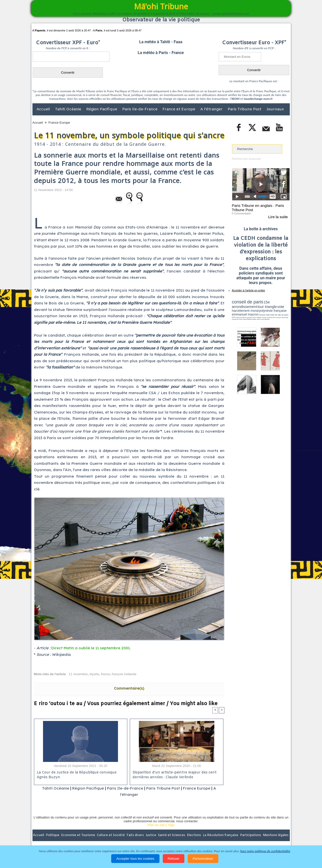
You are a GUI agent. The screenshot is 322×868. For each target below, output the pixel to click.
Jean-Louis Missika (263, 319)
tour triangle (267, 307)
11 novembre (78, 674)
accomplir (285, 317)
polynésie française (273, 311)
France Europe (59, 123)
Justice (151, 835)
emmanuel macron (245, 314)
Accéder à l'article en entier (249, 290)
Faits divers (136, 835)
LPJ (234, 317)
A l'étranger (212, 109)
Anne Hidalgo (257, 317)
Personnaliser (203, 859)
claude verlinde (267, 317)
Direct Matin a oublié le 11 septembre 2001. (91, 648)
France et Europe (179, 109)
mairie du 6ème (241, 317)
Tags (171, 825)
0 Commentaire (241, 213)
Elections (194, 835)
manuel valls (265, 315)
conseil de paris (248, 302)
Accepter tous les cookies (135, 859)
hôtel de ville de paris (279, 315)
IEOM (236, 99)
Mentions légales (276, 835)
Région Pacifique (102, 109)
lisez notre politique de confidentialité (265, 851)
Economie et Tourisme (78, 835)
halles (254, 319)
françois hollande (124, 674)
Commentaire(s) (129, 688)
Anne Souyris (277, 317)
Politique (53, 835)
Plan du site (156, 825)
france (105, 674)
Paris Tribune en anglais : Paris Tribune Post (258, 208)
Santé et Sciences (172, 835)
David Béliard (248, 319)
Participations (251, 835)
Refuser (174, 859)
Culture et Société (111, 835)
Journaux (275, 109)
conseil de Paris (237, 319)
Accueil (44, 109)
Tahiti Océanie (69, 109)
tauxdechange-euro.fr (258, 99)
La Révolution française (221, 835)
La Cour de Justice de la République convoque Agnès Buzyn (77, 775)
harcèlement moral (245, 311)
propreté (249, 317)
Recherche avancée (247, 159)
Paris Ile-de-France (140, 109)
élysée (94, 674)
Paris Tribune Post (245, 109)
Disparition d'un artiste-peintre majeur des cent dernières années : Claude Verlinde (175, 775)
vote (281, 307)
